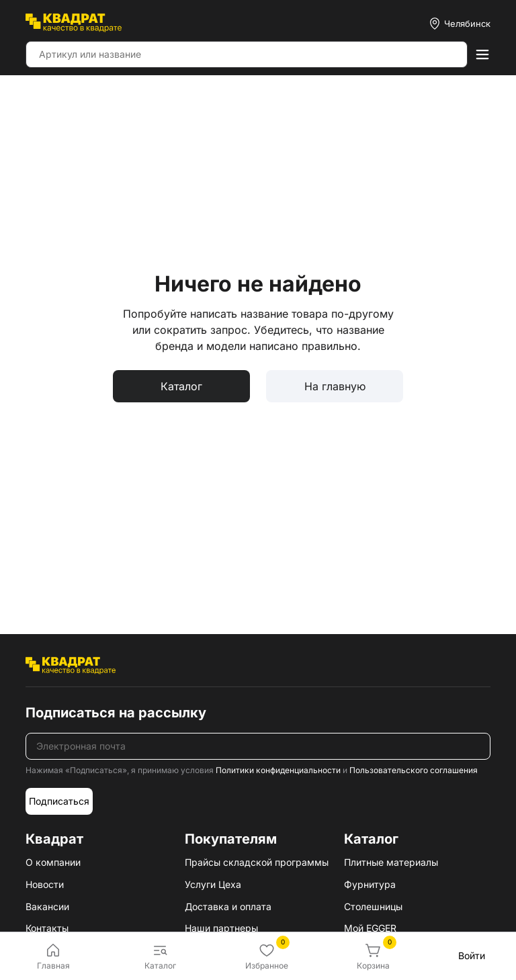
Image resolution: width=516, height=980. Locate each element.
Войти (472, 955)
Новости (45, 884)
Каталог (181, 386)
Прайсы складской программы (257, 862)
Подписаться (59, 801)
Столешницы (373, 906)
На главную (335, 386)
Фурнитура (370, 884)
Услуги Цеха (213, 884)
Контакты (47, 928)
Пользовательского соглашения (414, 770)
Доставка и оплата (228, 906)
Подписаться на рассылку (116, 713)
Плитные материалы (391, 862)
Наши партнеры (221, 928)
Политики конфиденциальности (278, 770)
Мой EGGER (370, 928)
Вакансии (47, 906)
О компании (53, 862)
